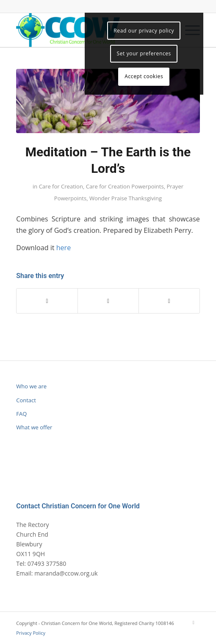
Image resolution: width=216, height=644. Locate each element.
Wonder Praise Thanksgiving (126, 198)
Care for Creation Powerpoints (125, 186)
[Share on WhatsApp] (108, 301)
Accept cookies (144, 76)
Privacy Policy (31, 633)
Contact (26, 400)
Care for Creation (61, 186)
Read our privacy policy (144, 31)
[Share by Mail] (169, 301)
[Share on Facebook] (47, 301)
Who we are (31, 386)
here (64, 248)
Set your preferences (144, 53)
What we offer (34, 427)
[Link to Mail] (194, 622)
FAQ (21, 414)
